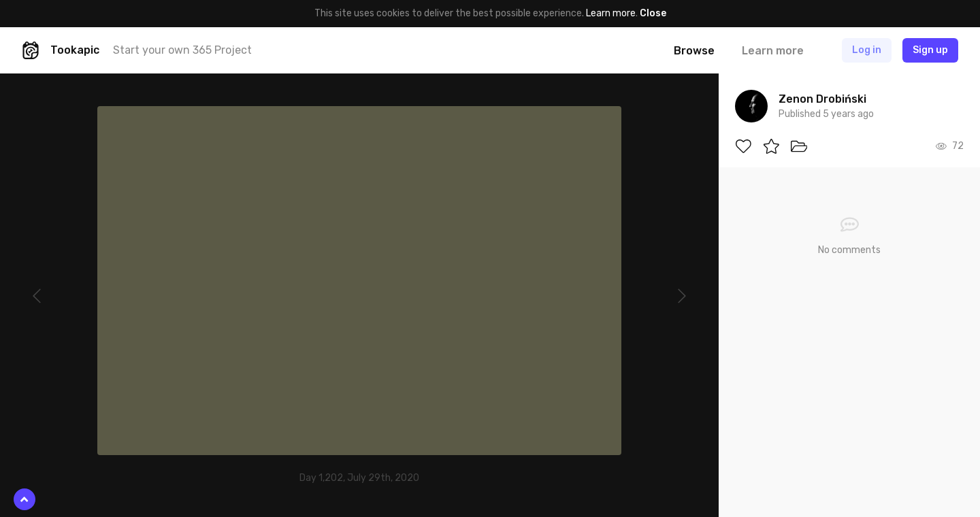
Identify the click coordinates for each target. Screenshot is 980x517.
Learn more (611, 13)
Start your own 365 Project (182, 50)
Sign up (930, 50)
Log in (867, 50)
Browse (694, 51)
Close (653, 13)
